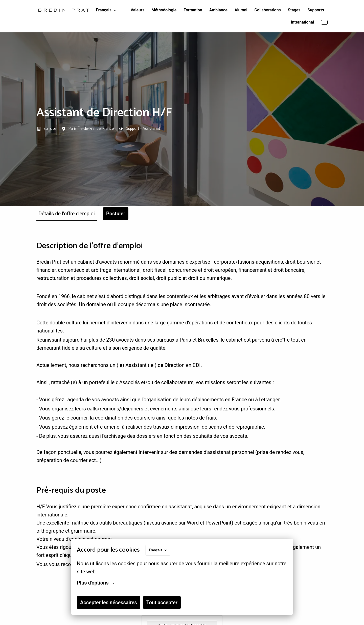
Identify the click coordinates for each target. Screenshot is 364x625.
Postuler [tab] (116, 214)
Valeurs (138, 10)
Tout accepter (162, 602)
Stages (294, 10)
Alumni (241, 10)
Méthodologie (164, 10)
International (302, 22)
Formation (193, 10)
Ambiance (218, 10)
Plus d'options (96, 583)
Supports (316, 10)
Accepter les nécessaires (109, 602)
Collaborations (268, 10)
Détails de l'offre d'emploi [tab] (67, 214)
